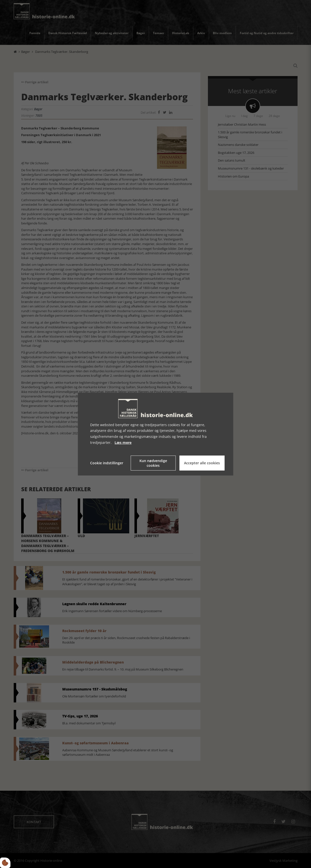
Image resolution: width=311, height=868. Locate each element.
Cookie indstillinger (107, 463)
